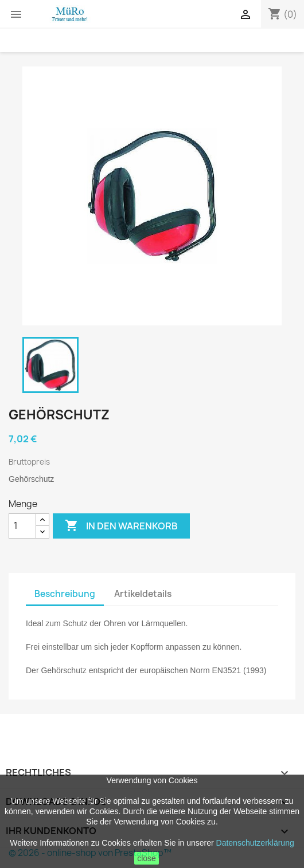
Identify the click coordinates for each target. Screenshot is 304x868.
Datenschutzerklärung (255, 843)
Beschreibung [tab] (65, 594)
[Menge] (22, 526)
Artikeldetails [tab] (143, 594)
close (147, 858)
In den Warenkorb (121, 526)
